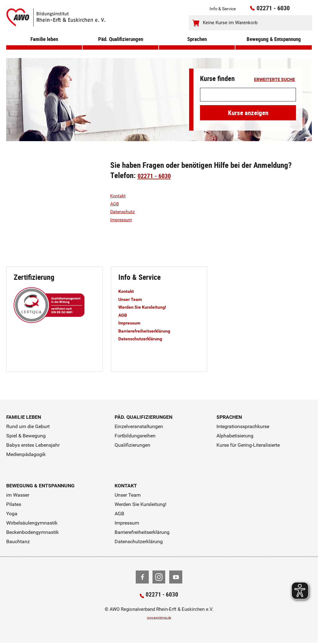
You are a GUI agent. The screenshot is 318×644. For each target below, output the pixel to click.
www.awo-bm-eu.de (159, 619)
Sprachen (197, 47)
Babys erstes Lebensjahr (33, 445)
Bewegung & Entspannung (274, 47)
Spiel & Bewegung (26, 436)
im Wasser (18, 495)
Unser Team (133, 299)
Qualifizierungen (132, 445)
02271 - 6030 (265, 10)
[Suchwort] (248, 95)
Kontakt (120, 195)
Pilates (14, 504)
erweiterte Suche (275, 80)
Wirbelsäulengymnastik (32, 523)
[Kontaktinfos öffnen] (295, 10)
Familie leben (44, 47)
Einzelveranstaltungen (139, 426)
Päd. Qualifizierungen (120, 47)
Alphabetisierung (235, 436)
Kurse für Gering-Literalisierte (248, 445)
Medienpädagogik (26, 454)
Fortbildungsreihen (135, 436)
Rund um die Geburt (28, 426)
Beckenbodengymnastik (32, 532)
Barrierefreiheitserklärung (149, 331)
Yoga (12, 514)
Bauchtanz (18, 541)
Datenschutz (125, 211)
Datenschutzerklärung (145, 338)
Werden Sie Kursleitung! (147, 307)
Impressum (124, 219)
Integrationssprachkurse (243, 426)
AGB (116, 203)
